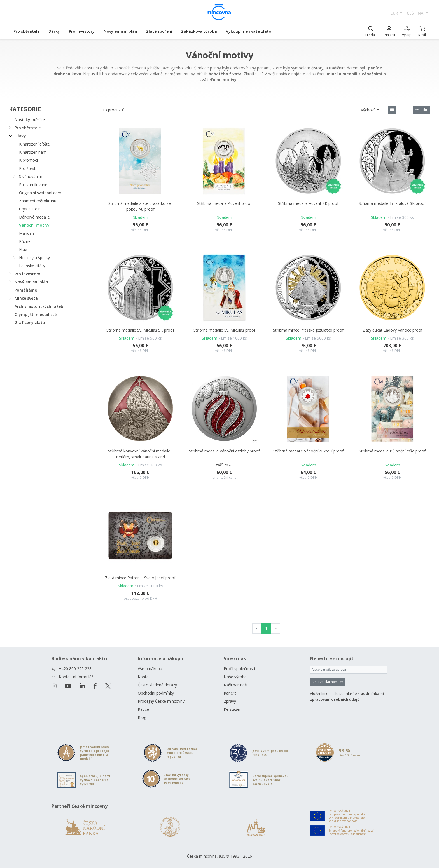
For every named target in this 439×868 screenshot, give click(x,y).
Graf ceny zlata (30, 322)
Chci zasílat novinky (328, 682)
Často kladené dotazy (157, 685)
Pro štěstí (28, 168)
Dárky (54, 31)
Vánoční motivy (34, 225)
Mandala (27, 233)
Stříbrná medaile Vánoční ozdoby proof (224, 451)
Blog (142, 717)
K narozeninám (33, 152)
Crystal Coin (30, 209)
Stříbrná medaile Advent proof (224, 203)
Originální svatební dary (40, 193)
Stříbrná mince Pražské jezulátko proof (308, 330)
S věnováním (31, 176)
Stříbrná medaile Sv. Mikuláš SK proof (140, 330)
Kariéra (230, 693)
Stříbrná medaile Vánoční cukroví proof (308, 451)
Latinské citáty (32, 266)
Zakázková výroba (199, 31)
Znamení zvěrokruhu (38, 201)
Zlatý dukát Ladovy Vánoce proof (392, 330)
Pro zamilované (33, 185)
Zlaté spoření (159, 31)
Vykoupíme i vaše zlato (249, 31)
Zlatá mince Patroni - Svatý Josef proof (140, 578)
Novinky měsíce (30, 120)
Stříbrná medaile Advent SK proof (308, 203)
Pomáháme (26, 290)
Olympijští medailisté (36, 314)
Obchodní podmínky (156, 693)
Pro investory (82, 31)
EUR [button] (395, 13)
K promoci (28, 160)
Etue (23, 249)
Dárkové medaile (34, 217)
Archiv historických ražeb (39, 306)
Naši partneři (235, 685)
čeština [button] (416, 13)
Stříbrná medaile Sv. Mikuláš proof (224, 330)
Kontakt (145, 677)
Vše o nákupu (150, 669)
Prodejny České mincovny (161, 701)
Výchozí (368, 110)
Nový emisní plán (120, 31)
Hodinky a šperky (34, 258)
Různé (25, 241)
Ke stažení (233, 709)
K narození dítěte (34, 144)
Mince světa (26, 298)
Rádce (143, 709)
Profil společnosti (239, 669)
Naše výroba (235, 677)
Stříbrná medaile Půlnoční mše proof (392, 451)
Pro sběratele (26, 31)
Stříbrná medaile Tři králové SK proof (392, 203)
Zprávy (230, 701)
